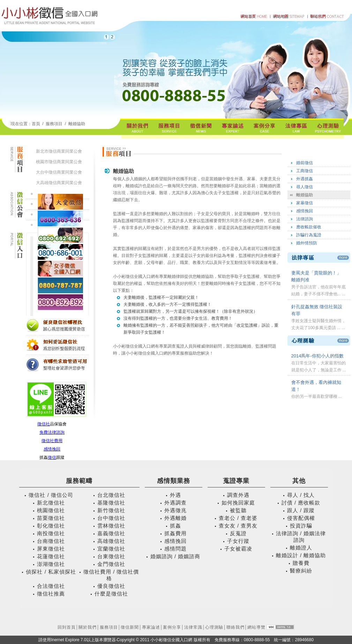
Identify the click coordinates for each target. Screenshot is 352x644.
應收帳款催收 (309, 227)
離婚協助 (77, 124)
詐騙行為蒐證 (309, 235)
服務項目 (109, 627)
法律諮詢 (305, 219)
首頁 (36, 124)
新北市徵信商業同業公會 (59, 151)
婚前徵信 (305, 163)
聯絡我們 (235, 627)
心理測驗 (214, 627)
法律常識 (193, 627)
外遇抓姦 (305, 179)
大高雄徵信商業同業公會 (59, 183)
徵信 (52, 457)
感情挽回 (52, 449)
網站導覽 (256, 627)
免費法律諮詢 (52, 432)
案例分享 (172, 627)
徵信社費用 (52, 441)
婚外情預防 (307, 243)
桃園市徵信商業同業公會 (59, 162)
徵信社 (44, 424)
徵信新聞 (130, 627)
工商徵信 (305, 171)
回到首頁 (67, 627)
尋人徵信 (305, 187)
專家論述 (151, 627)
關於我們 (88, 627)
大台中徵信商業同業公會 (59, 172)
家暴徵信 (305, 203)
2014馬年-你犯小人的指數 (317, 356)
